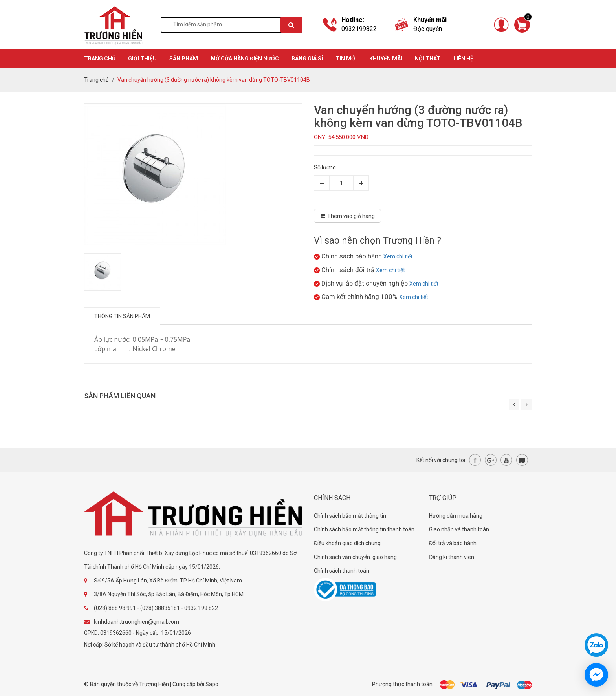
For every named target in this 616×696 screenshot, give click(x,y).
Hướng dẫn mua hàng (456, 516)
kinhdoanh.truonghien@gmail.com (137, 622)
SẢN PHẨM (184, 59)
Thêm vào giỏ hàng (347, 216)
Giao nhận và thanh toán (459, 529)
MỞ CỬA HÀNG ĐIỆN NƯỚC (245, 59)
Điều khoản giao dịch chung (347, 543)
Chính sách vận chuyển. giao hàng (355, 557)
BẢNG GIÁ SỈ (307, 59)
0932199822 (359, 29)
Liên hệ (463, 59)
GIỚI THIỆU (142, 59)
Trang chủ (96, 80)
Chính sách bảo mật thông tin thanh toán (364, 529)
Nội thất (428, 59)
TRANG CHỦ (100, 59)
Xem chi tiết (398, 256)
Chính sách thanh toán (342, 571)
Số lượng (325, 167)
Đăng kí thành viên (452, 557)
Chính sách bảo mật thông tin (350, 516)
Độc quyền (428, 29)
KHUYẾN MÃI (386, 59)
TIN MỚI (346, 59)
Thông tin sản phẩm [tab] (122, 316)
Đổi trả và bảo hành (453, 543)
